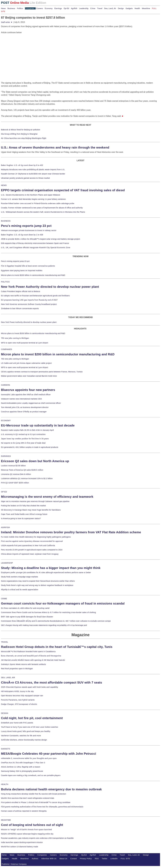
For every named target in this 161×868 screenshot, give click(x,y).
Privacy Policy (86, 859)
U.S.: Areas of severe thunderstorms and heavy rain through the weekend (55, 147)
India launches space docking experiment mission (22, 842)
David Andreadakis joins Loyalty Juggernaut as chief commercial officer (31, 403)
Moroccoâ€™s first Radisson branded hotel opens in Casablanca (28, 652)
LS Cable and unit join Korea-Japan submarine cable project (26, 363)
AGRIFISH (5, 527)
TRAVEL (5, 642)
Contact (74, 859)
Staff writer (7, 22)
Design (121, 8)
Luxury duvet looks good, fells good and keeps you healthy (26, 731)
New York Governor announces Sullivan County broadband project (29, 304)
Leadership (84, 8)
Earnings (58, 8)
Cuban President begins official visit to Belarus (21, 291)
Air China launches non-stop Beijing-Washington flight (24, 138)
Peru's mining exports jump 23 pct (26, 226)
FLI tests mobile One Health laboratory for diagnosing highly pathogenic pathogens (36, 537)
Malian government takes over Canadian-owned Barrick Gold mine (29, 376)
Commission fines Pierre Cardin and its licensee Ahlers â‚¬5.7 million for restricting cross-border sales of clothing (48, 612)
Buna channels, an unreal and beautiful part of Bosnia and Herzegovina (31, 656)
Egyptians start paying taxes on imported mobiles (22, 271)
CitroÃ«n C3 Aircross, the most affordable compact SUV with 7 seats (52, 682)
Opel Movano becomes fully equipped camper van (22, 696)
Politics (20, 8)
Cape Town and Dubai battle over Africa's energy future (24, 514)
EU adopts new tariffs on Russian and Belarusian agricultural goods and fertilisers (35, 296)
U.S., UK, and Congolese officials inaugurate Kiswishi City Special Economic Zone (36, 248)
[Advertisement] (20, 50)
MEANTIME (6, 820)
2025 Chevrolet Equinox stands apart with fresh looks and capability (29, 687)
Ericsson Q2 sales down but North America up (35, 461)
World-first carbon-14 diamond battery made (20, 847)
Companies (30, 8)
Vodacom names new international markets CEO (21, 399)
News (3, 8)
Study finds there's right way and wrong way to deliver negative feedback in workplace (37, 585)
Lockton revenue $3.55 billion (13, 466)
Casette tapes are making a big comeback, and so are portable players (31, 775)
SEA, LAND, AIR (8, 678)
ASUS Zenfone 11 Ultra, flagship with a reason (21, 767)
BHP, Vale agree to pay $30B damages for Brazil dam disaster (27, 617)
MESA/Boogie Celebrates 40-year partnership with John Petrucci (49, 754)
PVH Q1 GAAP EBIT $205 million (15, 483)
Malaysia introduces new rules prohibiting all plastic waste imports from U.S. (33, 170)
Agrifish (74, 8)
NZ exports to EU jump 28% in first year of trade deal (23, 443)
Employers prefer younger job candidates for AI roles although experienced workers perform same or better (46, 572)
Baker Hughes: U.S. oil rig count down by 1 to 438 (22, 235)
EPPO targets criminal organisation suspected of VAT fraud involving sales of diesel (63, 190)
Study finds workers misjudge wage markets (19, 577)
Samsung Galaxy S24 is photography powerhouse (22, 771)
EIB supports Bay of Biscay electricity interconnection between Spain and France (35, 243)
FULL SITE (125, 859)
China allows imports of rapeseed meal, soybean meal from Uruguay (30, 554)
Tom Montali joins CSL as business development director (25, 407)
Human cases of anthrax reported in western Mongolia (24, 811)
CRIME (4, 599)
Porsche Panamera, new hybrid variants (18, 700)
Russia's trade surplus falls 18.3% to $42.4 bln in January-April (27, 430)
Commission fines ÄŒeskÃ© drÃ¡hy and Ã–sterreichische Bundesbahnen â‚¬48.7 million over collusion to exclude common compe (56, 621)
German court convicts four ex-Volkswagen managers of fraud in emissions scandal (63, 603)
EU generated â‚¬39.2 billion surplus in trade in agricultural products (30, 447)
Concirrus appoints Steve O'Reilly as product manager (24, 412)
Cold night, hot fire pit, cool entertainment (32, 718)
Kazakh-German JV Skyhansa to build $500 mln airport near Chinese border (33, 174)
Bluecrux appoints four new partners (28, 390)
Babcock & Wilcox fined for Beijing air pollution (21, 130)
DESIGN (5, 713)
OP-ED (4, 492)
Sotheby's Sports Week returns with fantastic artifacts (23, 664)
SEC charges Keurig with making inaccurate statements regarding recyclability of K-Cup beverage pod (44, 625)
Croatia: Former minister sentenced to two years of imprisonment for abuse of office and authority (42, 208)
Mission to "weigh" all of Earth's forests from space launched (26, 830)
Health (137, 8)
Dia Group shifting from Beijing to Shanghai (19, 134)
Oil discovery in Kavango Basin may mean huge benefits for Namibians (31, 510)
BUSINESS (6, 221)
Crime (93, 8)
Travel (100, 8)
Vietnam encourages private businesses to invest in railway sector (29, 230)
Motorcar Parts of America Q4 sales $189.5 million (22, 470)
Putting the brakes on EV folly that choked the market (23, 506)
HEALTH (5, 784)
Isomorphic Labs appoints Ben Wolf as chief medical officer (26, 395)
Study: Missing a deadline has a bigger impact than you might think (51, 568)
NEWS (4, 185)
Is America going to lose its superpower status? (21, 518)
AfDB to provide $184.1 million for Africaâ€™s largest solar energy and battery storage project (41, 239)
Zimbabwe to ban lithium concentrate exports (20, 308)
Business (11, 8)
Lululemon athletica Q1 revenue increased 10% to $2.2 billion (27, 478)
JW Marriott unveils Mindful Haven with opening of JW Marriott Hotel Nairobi (33, 660)
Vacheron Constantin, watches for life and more (21, 736)
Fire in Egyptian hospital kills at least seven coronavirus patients (28, 266)
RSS (97, 859)
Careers (40, 8)
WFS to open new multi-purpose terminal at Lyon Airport (25, 343)
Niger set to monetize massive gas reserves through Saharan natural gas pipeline (35, 501)
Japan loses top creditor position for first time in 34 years (25, 439)
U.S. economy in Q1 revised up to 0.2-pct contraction (23, 434)
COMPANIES (7, 349)
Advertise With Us (49, 859)
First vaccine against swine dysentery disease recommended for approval (32, 541)
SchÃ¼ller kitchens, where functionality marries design (24, 740)
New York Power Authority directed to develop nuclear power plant (50, 287)
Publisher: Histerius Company (14, 864)
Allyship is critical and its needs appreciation (20, 590)
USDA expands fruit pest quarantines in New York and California (28, 545)
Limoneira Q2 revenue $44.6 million (16, 474)
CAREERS (6, 385)
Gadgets (129, 8)
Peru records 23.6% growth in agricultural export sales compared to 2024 (32, 550)
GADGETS (6, 749)
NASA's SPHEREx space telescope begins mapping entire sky (27, 834)
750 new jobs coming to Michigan (15, 338)
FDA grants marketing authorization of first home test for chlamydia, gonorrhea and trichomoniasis (42, 807)
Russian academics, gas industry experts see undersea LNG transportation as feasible (37, 838)
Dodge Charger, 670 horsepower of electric (19, 704)
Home (4, 855)
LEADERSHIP (7, 563)
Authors (35, 859)
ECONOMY (6, 421)
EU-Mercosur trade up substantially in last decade (38, 425)
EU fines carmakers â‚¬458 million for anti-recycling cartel (25, 608)
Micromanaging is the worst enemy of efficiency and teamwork (47, 497)
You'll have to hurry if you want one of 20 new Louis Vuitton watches (30, 727)
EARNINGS (6, 456)
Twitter (105, 859)
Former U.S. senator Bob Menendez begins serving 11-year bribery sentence (33, 199)
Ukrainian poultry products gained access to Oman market (25, 178)
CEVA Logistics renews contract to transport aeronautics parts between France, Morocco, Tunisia (42, 372)
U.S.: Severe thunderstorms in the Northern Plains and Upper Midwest (31, 195)
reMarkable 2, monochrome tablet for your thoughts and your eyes (29, 758)
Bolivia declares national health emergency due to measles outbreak (51, 789)
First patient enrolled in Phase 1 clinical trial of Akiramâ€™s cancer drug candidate (36, 802)
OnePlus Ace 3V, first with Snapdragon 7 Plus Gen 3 (23, 763)
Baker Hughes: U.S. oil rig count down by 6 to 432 (22, 165)
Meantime (146, 8)
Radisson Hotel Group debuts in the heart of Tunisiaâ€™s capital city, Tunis (57, 647)
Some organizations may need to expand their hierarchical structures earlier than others (38, 581)
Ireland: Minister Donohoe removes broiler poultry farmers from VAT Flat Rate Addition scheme (71, 532)
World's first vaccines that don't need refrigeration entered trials (28, 798)
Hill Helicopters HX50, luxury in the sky (17, 691)
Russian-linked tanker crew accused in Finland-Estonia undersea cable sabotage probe (38, 203)
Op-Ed (66, 8)
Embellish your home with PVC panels (17, 723)
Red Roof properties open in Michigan (17, 669)
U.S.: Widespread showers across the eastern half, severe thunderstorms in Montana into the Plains (43, 212)
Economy (49, 8)
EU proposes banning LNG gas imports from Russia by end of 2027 (29, 300)
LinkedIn (114, 859)
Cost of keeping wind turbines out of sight (32, 825)
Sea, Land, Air (110, 8)
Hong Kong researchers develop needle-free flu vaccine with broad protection (34, 794)
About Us (63, 859)
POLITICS (5, 282)
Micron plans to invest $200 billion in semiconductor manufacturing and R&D (33, 275)
